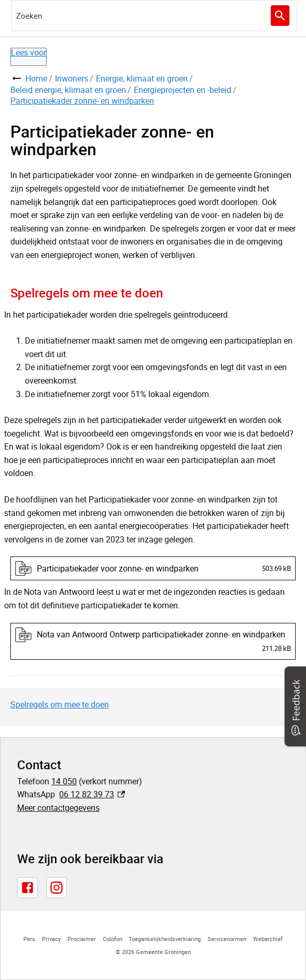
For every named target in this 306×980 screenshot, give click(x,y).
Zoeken (279, 16)
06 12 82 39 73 (92, 794)
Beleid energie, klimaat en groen (68, 90)
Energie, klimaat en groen (142, 78)
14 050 (64, 781)
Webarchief (268, 939)
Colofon (113, 939)
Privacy (51, 939)
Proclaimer (82, 939)
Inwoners (72, 78)
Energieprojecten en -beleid (183, 90)
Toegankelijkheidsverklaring (165, 939)
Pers (29, 939)
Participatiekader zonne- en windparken (82, 101)
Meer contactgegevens (58, 808)
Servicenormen (227, 939)
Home (36, 78)
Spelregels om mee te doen (60, 704)
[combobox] (154, 16)
